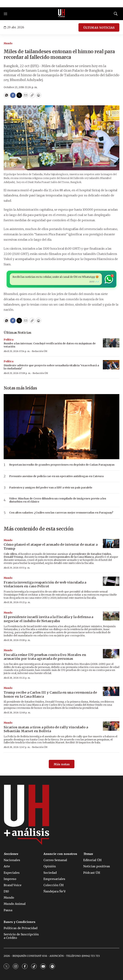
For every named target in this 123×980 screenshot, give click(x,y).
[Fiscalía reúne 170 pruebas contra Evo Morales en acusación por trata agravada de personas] (111, 654)
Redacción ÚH (40, 351)
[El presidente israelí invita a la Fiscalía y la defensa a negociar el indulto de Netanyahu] (111, 616)
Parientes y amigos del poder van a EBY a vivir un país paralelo (51, 488)
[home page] (62, 14)
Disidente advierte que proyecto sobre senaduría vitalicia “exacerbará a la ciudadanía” (51, 367)
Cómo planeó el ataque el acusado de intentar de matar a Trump (51, 547)
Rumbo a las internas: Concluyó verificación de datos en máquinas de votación (50, 345)
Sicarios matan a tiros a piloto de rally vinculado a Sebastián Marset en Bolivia (46, 729)
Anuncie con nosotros (60, 854)
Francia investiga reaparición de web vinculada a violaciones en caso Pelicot (45, 584)
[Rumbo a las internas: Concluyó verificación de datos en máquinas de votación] (111, 343)
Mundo (8, 43)
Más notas (62, 764)
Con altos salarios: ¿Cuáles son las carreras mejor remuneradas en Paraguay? (61, 513)
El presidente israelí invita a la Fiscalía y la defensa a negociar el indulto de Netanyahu (48, 619)
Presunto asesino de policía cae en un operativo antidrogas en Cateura (56, 476)
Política (9, 340)
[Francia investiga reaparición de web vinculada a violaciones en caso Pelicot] (111, 581)
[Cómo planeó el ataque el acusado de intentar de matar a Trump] (111, 544)
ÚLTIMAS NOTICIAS (99, 28)
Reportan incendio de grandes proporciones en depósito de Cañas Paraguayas (62, 465)
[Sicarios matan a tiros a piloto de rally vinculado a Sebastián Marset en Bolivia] (111, 726)
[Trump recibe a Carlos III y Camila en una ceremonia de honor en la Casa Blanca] (111, 691)
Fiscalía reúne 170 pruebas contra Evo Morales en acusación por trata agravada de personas (45, 657)
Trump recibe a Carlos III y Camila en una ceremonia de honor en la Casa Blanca (50, 694)
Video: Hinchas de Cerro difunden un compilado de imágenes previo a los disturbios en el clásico (58, 500)
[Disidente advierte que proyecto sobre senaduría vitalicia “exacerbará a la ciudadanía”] (111, 365)
